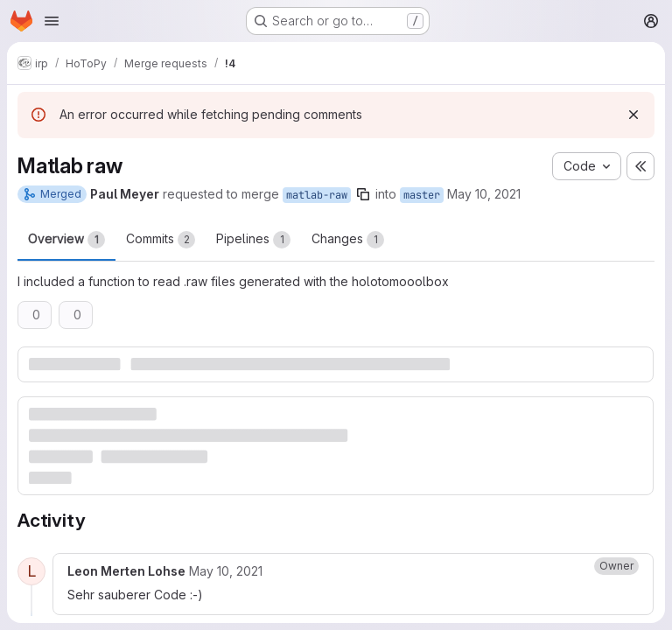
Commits (161, 240)
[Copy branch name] (363, 194)
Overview (66, 240)
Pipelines (253, 240)
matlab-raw (317, 195)
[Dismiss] (633, 115)
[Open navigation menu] (52, 21)
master (422, 195)
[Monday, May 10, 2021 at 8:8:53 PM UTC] (226, 571)
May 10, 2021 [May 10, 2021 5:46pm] (484, 194)
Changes (348, 240)
